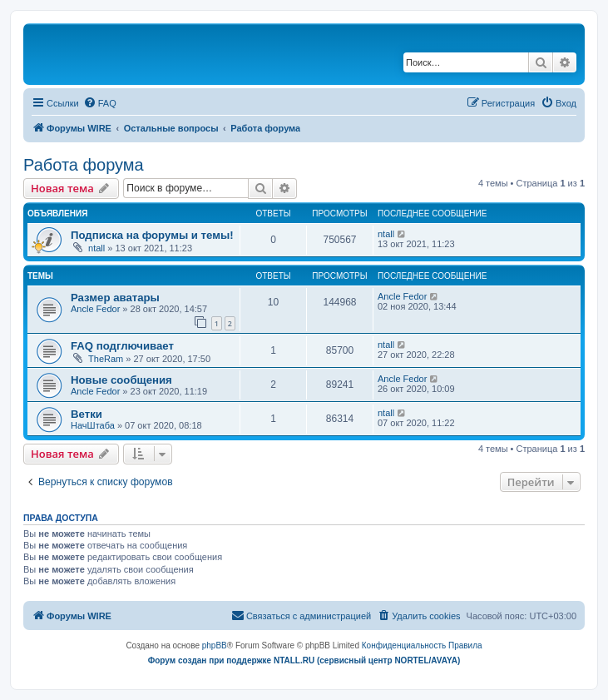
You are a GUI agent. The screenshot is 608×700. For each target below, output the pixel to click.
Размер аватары (115, 298)
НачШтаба (93, 425)
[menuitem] (100, 103)
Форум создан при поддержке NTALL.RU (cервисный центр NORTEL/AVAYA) (304, 660)
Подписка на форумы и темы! (152, 235)
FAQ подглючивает (122, 346)
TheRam (106, 359)
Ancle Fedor (95, 309)
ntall (96, 248)
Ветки (87, 414)
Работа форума (84, 165)
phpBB (215, 645)
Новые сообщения (121, 380)
